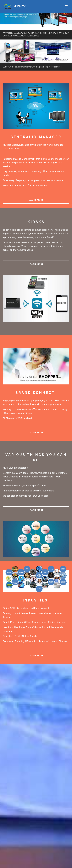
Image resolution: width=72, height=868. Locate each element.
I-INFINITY (19, 6)
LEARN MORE (36, 200)
